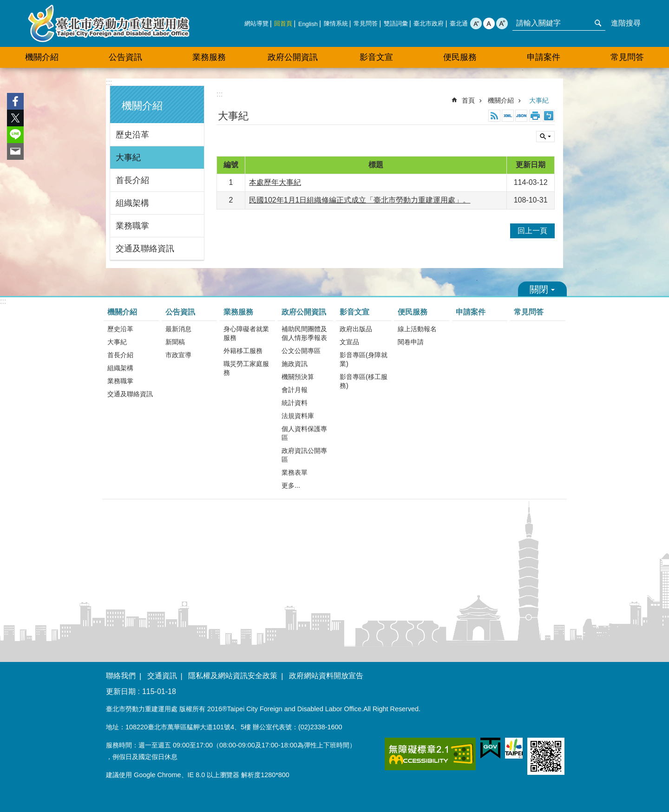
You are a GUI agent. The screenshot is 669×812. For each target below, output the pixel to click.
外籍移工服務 (243, 351)
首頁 (468, 100)
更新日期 (121, 691)
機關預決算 (298, 377)
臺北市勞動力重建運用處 (109, 23)
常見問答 (366, 23)
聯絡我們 (121, 676)
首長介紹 (132, 180)
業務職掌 (132, 226)
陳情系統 (336, 23)
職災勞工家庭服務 (246, 368)
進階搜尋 (626, 23)
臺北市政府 (429, 23)
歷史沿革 (132, 135)
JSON (521, 116)
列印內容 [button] (535, 116)
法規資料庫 (298, 416)
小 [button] (476, 23)
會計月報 (295, 390)
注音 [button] (549, 116)
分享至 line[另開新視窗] (15, 135)
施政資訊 (295, 364)
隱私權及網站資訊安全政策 (233, 676)
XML (508, 116)
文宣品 (349, 342)
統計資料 (295, 403)
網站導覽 (256, 23)
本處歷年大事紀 (275, 182)
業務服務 (209, 57)
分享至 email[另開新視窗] (15, 151)
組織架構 (132, 203)
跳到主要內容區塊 (5, 5)
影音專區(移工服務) (364, 381)
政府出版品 (356, 329)
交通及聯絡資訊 (145, 249)
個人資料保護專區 (304, 433)
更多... (291, 485)
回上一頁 (532, 231)
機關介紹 (42, 57)
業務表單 (295, 472)
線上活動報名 (417, 329)
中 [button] (489, 23)
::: (109, 82)
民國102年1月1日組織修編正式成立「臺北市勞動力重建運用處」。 (360, 200)
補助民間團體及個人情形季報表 (304, 333)
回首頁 (283, 23)
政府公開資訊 (293, 57)
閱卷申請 (411, 342)
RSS (494, 116)
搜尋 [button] (598, 23)
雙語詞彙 (396, 23)
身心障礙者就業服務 (246, 333)
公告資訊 (125, 57)
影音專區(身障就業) (364, 359)
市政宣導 (178, 355)
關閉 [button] (545, 137)
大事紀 (128, 157)
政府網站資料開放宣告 (326, 676)
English (308, 24)
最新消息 (178, 329)
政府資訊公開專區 (304, 455)
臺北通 (459, 23)
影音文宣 (376, 57)
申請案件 (544, 57)
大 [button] (502, 23)
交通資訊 (162, 676)
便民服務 (460, 57)
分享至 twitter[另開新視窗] (15, 118)
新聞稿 (175, 342)
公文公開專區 (301, 351)
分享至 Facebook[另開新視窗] (15, 101)
